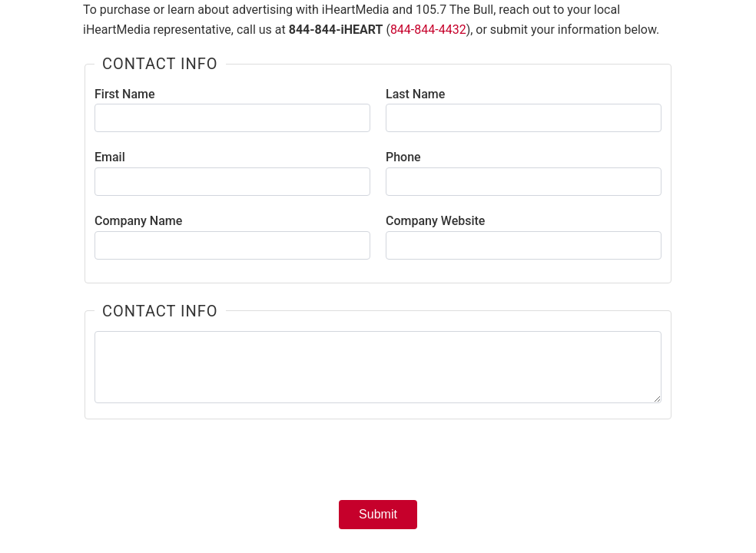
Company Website (435, 221)
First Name (125, 94)
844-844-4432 (428, 30)
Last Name (415, 94)
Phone (403, 157)
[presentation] (378, 465)
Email (110, 157)
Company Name (138, 221)
